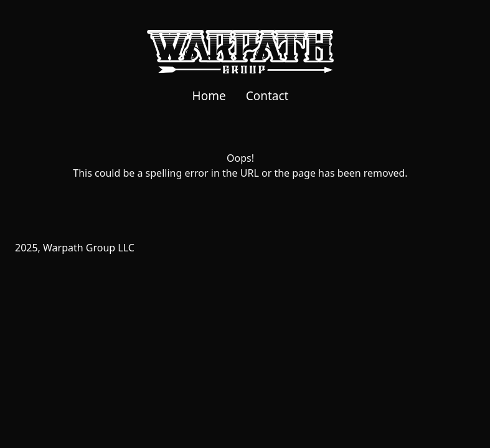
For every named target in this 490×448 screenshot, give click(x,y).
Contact (267, 96)
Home (209, 96)
